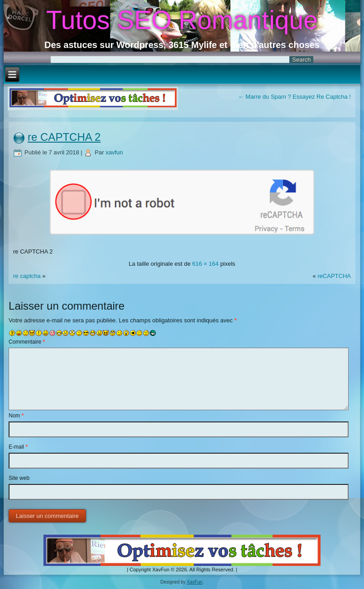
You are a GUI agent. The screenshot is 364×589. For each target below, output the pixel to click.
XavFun (195, 582)
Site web (19, 478)
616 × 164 (206, 264)
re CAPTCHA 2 (64, 137)
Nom (16, 416)
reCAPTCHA (334, 276)
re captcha (27, 276)
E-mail (18, 447)
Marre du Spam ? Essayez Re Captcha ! (295, 97)
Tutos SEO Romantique (182, 20)
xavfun (114, 152)
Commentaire (27, 342)
